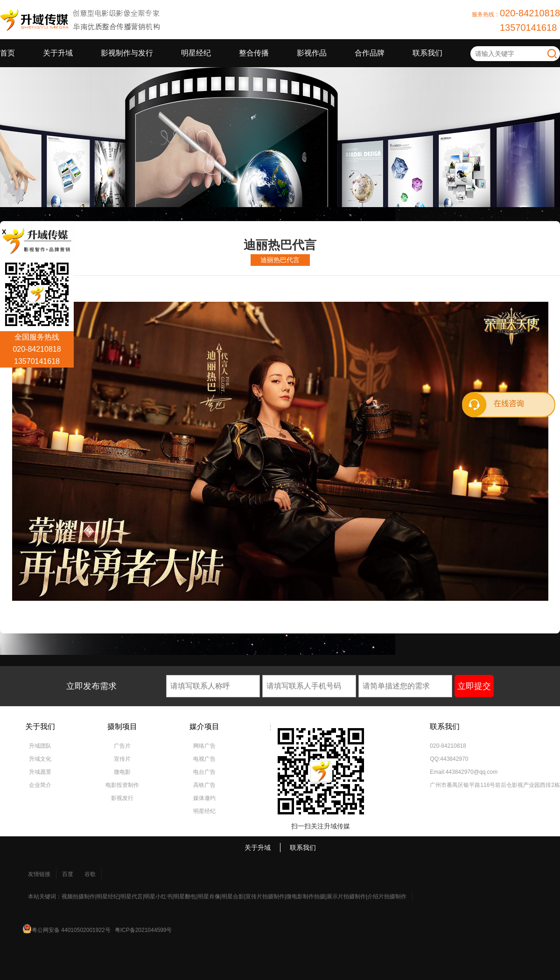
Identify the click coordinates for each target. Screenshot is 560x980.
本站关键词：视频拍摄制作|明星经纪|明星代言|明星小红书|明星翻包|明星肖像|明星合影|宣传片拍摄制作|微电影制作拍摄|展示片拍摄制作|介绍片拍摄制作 (217, 897)
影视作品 (312, 53)
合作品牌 (370, 53)
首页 (7, 53)
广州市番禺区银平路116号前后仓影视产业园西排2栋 (495, 785)
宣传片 (122, 759)
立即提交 (474, 686)
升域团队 (40, 746)
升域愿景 (40, 772)
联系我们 (427, 53)
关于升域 (58, 53)
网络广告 (204, 746)
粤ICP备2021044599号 (143, 930)
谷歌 (90, 874)
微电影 (122, 772)
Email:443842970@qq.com (464, 772)
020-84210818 (448, 746)
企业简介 (40, 785)
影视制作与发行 (127, 53)
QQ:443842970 (449, 759)
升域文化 (40, 759)
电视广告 (204, 759)
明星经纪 (196, 53)
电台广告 (204, 772)
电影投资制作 (122, 785)
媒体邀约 (204, 798)
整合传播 (254, 53)
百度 (68, 874)
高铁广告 (204, 785)
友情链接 (39, 874)
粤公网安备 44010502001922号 (71, 930)
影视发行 (122, 798)
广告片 (122, 746)
